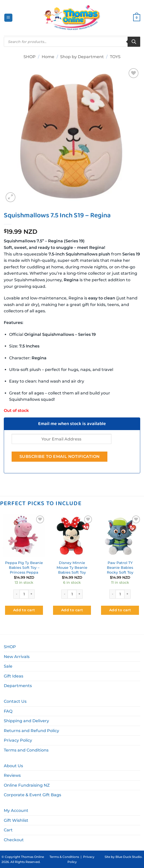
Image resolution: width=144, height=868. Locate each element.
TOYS (115, 57)
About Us (13, 766)
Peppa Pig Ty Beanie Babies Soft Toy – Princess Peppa (24, 567)
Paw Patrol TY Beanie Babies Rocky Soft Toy (120, 567)
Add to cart (24, 610)
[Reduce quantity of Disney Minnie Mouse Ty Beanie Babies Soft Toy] (64, 594)
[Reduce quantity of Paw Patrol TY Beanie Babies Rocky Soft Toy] (112, 594)
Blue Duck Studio (129, 857)
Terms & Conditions (64, 857)
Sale (8, 666)
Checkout (14, 840)
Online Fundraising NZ (27, 785)
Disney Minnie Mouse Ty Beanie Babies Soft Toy (72, 567)
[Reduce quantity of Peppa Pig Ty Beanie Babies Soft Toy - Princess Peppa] (16, 594)
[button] (8, 18)
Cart (8, 830)
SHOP (30, 57)
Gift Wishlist (16, 820)
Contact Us (15, 701)
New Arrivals (17, 657)
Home (48, 57)
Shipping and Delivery (26, 721)
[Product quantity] (24, 594)
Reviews (12, 775)
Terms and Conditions (26, 750)
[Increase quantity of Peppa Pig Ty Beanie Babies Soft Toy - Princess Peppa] (32, 594)
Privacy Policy (18, 740)
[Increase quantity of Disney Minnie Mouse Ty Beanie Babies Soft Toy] (80, 594)
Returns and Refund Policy (31, 731)
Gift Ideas (14, 676)
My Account (16, 811)
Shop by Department (82, 57)
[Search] (134, 42)
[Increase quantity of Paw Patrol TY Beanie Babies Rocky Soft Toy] (128, 594)
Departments (18, 686)
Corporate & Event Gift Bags (32, 795)
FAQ (8, 711)
